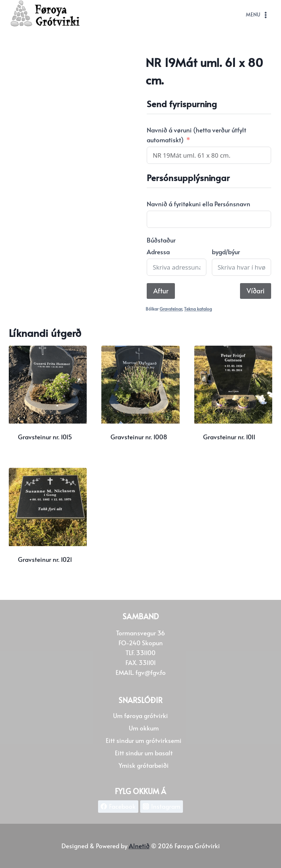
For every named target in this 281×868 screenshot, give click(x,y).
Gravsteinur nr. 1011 (229, 437)
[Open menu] (257, 15)
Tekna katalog (198, 309)
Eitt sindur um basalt (144, 753)
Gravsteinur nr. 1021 (45, 559)
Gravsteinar (171, 309)
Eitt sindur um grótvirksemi (144, 740)
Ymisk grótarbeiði (144, 765)
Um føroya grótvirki (140, 715)
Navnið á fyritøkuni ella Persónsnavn (198, 204)
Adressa (158, 252)
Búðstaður (161, 240)
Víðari (256, 291)
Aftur (161, 291)
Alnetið (139, 846)
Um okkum (144, 728)
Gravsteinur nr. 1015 (45, 437)
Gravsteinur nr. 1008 (139, 437)
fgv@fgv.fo (151, 672)
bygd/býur (226, 252)
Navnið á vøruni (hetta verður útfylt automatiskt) (196, 135)
